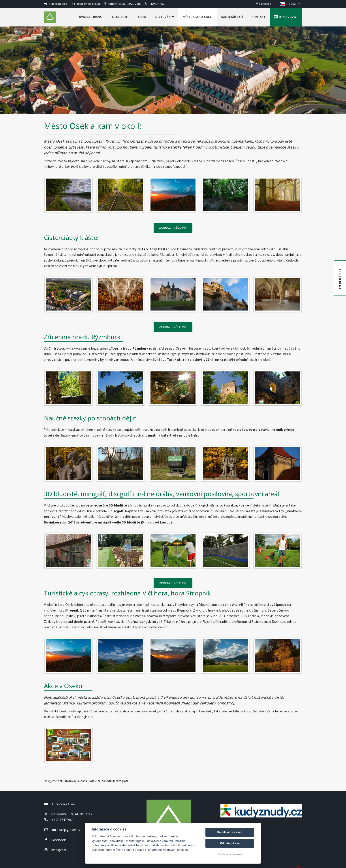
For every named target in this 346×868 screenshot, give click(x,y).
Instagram (59, 850)
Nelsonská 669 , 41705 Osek (123, 4)
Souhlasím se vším (230, 832)
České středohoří (116, 616)
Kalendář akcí (232, 17)
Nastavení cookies (230, 854)
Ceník (142, 17)
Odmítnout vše (230, 843)
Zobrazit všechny (173, 228)
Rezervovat (286, 17)
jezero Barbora (88, 616)
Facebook (264, 4)
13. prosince (231, 616)
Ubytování (164, 17)
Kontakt (259, 17)
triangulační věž (150, 622)
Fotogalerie (120, 17)
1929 (244, 616)
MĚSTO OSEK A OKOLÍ (198, 17)
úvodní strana (91, 17)
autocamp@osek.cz (86, 4)
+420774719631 (157, 4)
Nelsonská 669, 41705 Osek (72, 814)
